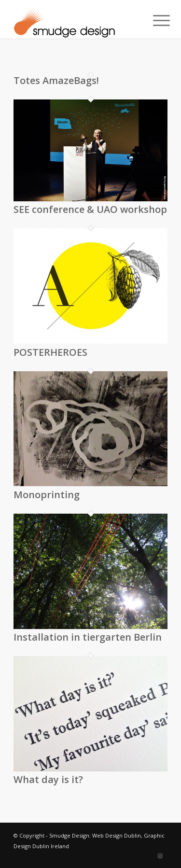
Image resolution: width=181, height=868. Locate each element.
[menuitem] (154, 20)
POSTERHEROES (50, 352)
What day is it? (48, 779)
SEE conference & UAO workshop (90, 209)
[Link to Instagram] (160, 856)
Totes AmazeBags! (56, 80)
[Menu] (154, 20)
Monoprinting (47, 495)
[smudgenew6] (75, 19)
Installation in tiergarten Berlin (88, 637)
